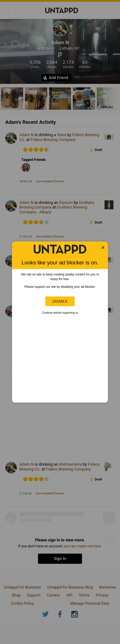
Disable (60, 301)
